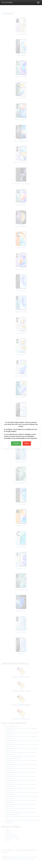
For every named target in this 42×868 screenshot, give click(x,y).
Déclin (27, 443)
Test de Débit (7, 2)
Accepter (16, 443)
